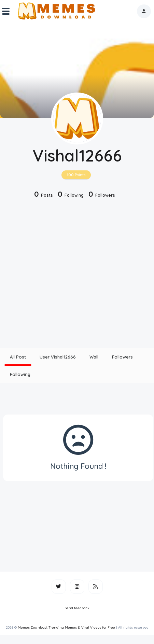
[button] (144, 11)
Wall (94, 357)
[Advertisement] (64, 274)
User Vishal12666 (58, 357)
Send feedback (77, 608)
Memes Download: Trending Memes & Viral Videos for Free (66, 627)
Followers (122, 357)
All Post (18, 357)
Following (20, 374)
